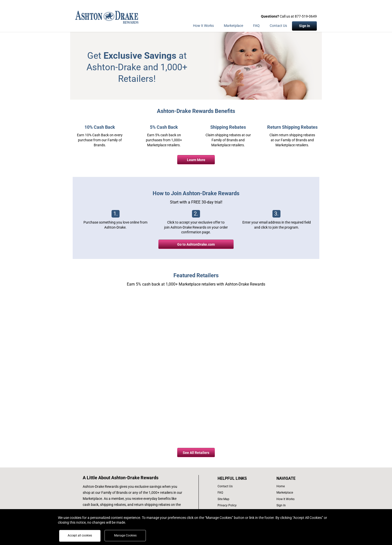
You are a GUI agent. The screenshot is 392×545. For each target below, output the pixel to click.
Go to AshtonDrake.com (196, 244)
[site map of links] (238, 499)
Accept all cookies (80, 535)
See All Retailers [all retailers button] (196, 453)
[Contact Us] (278, 27)
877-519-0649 (306, 16)
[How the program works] (203, 27)
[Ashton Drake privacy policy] (238, 505)
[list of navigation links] (287, 486)
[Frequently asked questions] (256, 27)
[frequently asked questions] (238, 493)
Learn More (196, 160)
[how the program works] (287, 499)
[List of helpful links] (238, 479)
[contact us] (238, 486)
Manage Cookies (125, 535)
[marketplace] (233, 27)
